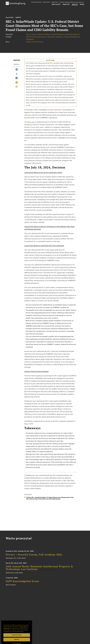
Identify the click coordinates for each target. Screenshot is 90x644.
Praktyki (66, 4)
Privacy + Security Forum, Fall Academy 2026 (34, 557)
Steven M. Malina (44, 34)
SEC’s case (31, 122)
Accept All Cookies (17, 639)
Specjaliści (56, 4)
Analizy (75, 4)
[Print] (17, 86)
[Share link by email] (17, 82)
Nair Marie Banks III (73, 34)
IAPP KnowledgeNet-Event (23, 583)
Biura (82, 4)
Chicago (29, 42)
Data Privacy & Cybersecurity (36, 37)
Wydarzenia (55, 2)
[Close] (29, 627)
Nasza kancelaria (37, 2)
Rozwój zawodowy (65, 2)
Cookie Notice (6, 632)
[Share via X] (17, 74)
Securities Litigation (55, 37)
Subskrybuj (17, 60)
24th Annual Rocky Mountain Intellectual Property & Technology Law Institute (39, 570)
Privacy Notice (24, 631)
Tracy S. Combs (31, 34)
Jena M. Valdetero (58, 34)
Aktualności (47, 2)
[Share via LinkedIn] (17, 70)
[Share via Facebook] (17, 78)
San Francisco (38, 42)
